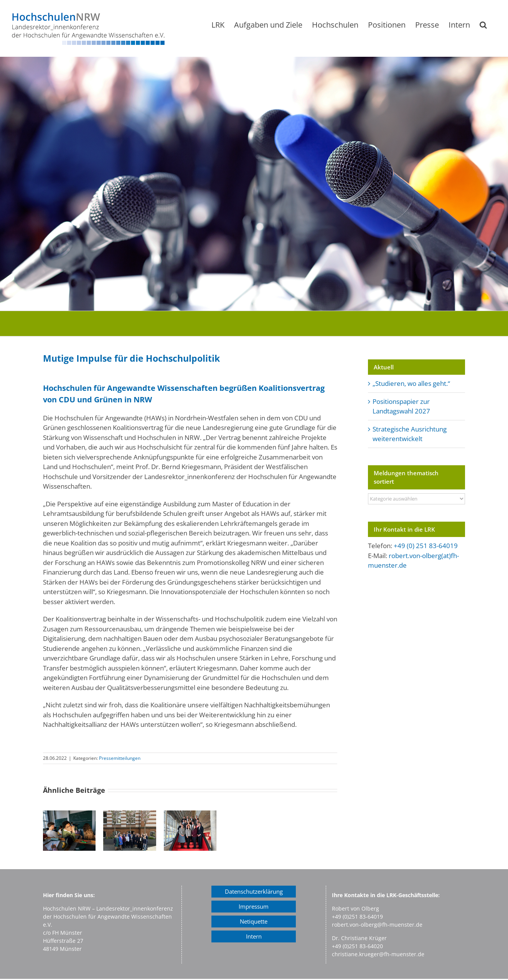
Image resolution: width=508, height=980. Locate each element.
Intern (254, 936)
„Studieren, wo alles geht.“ (411, 383)
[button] (483, 25)
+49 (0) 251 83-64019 (426, 546)
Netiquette (254, 921)
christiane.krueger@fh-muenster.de (378, 954)
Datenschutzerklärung (254, 891)
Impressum (254, 906)
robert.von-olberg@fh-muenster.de (377, 925)
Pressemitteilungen (120, 758)
